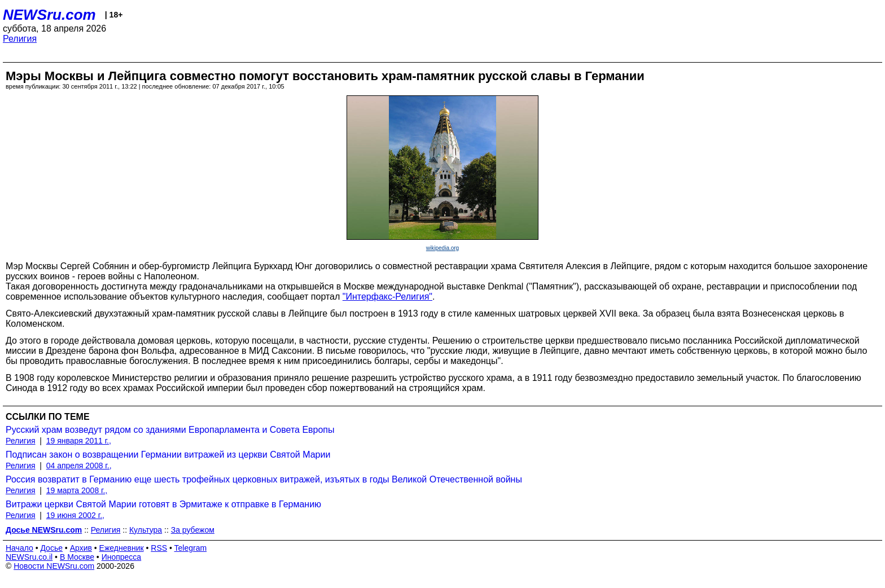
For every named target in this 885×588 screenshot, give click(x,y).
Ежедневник (122, 548)
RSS (159, 548)
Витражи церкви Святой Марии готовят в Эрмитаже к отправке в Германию (163, 504)
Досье (51, 548)
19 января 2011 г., (79, 441)
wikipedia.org (442, 248)
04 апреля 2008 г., (79, 466)
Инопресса (122, 557)
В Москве (77, 557)
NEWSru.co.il (29, 557)
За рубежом (193, 530)
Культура (146, 530)
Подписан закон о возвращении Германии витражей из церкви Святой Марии (168, 455)
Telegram (191, 548)
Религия (20, 39)
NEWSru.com (49, 15)
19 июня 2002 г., (75, 515)
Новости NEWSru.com (54, 566)
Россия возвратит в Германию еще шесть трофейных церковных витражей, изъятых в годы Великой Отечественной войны (264, 479)
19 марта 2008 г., (77, 490)
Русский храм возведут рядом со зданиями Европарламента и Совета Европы (170, 430)
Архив (81, 548)
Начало (19, 548)
